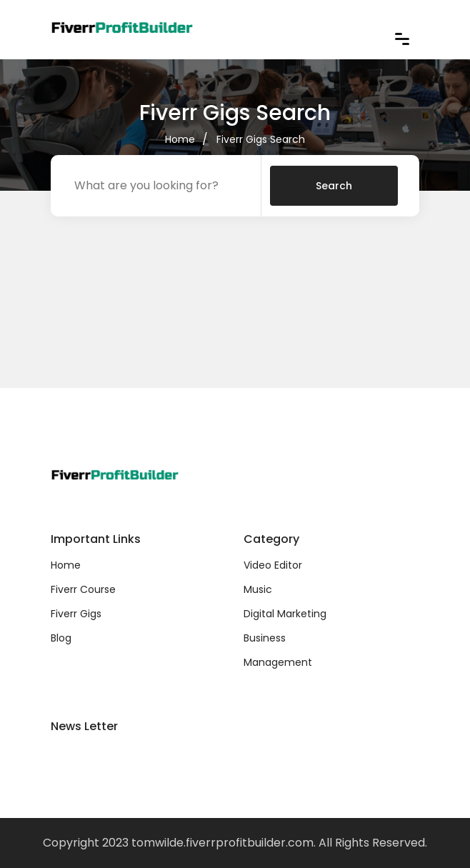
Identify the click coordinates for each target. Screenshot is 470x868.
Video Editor (273, 565)
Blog (61, 638)
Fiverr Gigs (76, 614)
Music (258, 589)
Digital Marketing (285, 614)
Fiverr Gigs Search (261, 139)
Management (278, 662)
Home (180, 139)
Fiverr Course (83, 589)
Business (265, 638)
